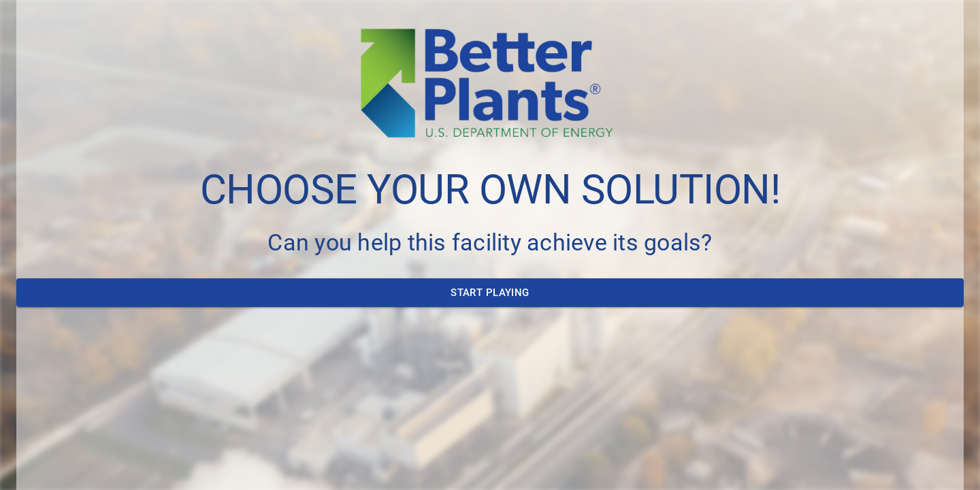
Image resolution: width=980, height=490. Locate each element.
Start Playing (490, 293)
